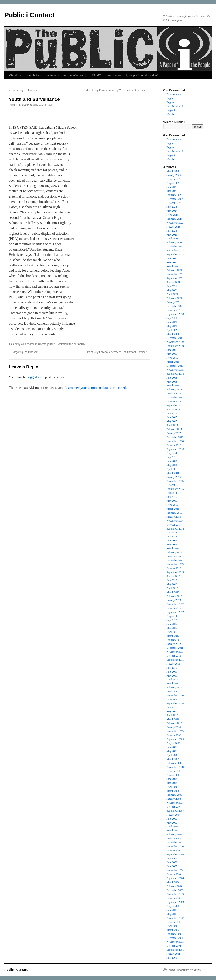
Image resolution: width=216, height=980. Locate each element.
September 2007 (175, 811)
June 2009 (172, 747)
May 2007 (172, 823)
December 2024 (175, 199)
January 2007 (174, 839)
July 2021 (172, 286)
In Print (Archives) (75, 75)
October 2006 (174, 850)
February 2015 (174, 513)
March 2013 (173, 592)
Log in (170, 98)
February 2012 (174, 640)
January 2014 (174, 556)
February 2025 (174, 195)
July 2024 (172, 207)
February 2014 (174, 552)
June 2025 (172, 187)
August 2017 (173, 409)
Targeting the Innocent (24, 90)
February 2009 (174, 763)
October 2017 (174, 401)
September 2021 (175, 278)
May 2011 (172, 676)
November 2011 (175, 652)
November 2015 (175, 481)
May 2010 (172, 711)
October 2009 (174, 735)
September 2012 (175, 612)
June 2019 (172, 350)
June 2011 (172, 672)
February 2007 (174, 835)
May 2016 (172, 465)
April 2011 (172, 680)
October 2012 (174, 608)
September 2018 (175, 374)
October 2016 (174, 445)
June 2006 (172, 862)
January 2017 (174, 433)
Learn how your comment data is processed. (95, 388)
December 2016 (175, 437)
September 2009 (175, 739)
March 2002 (173, 930)
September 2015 (175, 489)
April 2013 (172, 588)
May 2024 (172, 211)
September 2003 (175, 902)
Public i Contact (29, 15)
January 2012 (174, 644)
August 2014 (173, 533)
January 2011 (174, 692)
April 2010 (172, 715)
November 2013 (175, 564)
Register (171, 102)
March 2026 (173, 171)
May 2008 (172, 783)
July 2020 (172, 318)
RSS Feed (172, 114)
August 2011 (173, 664)
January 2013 (174, 600)
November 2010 (175, 695)
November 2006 (175, 846)
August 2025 (173, 183)
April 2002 (172, 926)
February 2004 (174, 886)
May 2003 (172, 914)
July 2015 (172, 497)
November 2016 (175, 441)
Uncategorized (47, 344)
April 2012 (172, 632)
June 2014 (172, 541)
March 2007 (173, 831)
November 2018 (175, 370)
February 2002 (174, 934)
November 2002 (175, 918)
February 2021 (174, 298)
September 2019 (175, 346)
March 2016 (173, 473)
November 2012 (175, 604)
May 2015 (172, 501)
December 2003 (175, 890)
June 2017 (172, 417)
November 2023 (175, 223)
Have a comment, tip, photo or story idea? (132, 75)
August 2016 (173, 453)
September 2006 (175, 854)
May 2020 (172, 326)
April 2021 (172, 294)
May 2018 (172, 382)
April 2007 (172, 827)
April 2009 (172, 755)
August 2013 (173, 576)
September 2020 (175, 314)
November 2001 (175, 942)
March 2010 (173, 719)
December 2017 (175, 398)
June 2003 (172, 910)
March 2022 (173, 266)
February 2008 (174, 795)
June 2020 (172, 322)
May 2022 (172, 262)
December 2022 (175, 247)
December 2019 (175, 338)
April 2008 (172, 787)
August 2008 (173, 775)
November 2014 (175, 521)
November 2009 (175, 731)
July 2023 (172, 231)
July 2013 (172, 580)
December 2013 (175, 560)
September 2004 (175, 878)
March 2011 (173, 684)
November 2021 (175, 274)
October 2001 (174, 946)
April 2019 (172, 358)
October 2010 (174, 699)
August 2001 (173, 954)
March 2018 (173, 386)
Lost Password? (175, 106)
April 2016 (172, 469)
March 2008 (173, 791)
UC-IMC (96, 75)
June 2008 (172, 779)
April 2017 (172, 425)
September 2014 (175, 529)
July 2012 (172, 620)
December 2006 (175, 842)
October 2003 (174, 898)
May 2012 (172, 628)
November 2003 (175, 894)
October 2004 (174, 874)
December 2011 (175, 648)
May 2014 (172, 545)
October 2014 (174, 525)
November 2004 (175, 870)
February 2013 (174, 596)
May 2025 (172, 191)
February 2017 (174, 429)
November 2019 (175, 342)
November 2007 (175, 803)
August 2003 (173, 906)
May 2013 (172, 584)
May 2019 (172, 354)
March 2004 (173, 882)
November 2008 (175, 767)
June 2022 (172, 258)
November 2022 (175, 251)
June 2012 (172, 624)
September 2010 (175, 703)
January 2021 (174, 302)
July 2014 (172, 537)
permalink (79, 344)
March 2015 (173, 509)
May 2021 (172, 290)
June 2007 (172, 819)
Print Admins (174, 94)
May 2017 (172, 421)
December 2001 (175, 938)
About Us (15, 75)
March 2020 (173, 334)
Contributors (33, 75)
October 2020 (174, 310)
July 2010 (172, 707)
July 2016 (172, 457)
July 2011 (172, 668)
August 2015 (173, 493)
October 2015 (174, 485)
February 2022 (174, 270)
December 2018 (175, 366)
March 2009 (173, 759)
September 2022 (175, 254)
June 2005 (172, 866)
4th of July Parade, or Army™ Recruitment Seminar (118, 90)
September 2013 (175, 572)
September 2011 (175, 660)
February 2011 (174, 688)
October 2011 (174, 656)
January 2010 (174, 727)
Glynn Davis (46, 105)
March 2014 (173, 548)
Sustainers (52, 75)
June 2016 (172, 461)
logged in (34, 377)
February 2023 (174, 243)
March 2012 (173, 636)
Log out (171, 110)
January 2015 (174, 517)
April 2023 (172, 239)
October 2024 (174, 203)
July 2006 (172, 858)
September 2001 (175, 950)
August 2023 (173, 227)
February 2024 (174, 219)
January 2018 (174, 394)
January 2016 (174, 477)
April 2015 (172, 505)
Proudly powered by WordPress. (184, 970)
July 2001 (172, 958)
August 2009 (173, 743)
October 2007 (174, 807)
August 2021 (173, 282)
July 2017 (172, 413)
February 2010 (174, 723)
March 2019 (173, 362)
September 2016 (175, 449)
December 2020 (175, 306)
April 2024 (172, 215)
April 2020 (172, 330)
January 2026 (174, 175)
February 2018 (174, 390)
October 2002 (174, 922)
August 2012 (173, 616)
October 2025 (174, 179)
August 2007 (173, 815)
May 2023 (172, 235)
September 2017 (175, 405)
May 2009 (172, 751)
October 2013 (174, 568)
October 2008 (174, 771)
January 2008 (174, 799)
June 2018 (172, 378)
